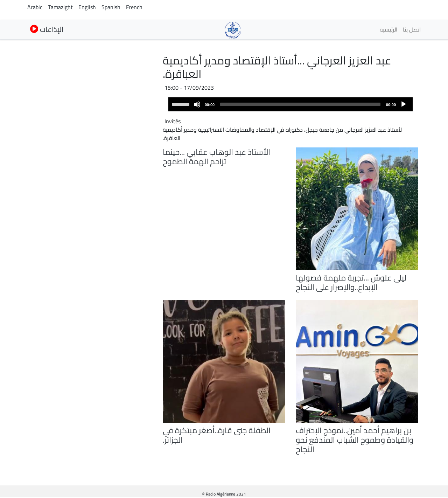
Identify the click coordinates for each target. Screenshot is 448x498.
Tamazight (60, 7)
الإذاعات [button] (47, 29)
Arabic (35, 7)
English (87, 7)
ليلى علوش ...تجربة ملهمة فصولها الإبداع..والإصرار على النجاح (351, 282)
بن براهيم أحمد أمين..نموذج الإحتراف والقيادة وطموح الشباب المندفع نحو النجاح (355, 440)
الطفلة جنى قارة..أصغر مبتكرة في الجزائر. (217, 435)
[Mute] (197, 104)
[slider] (300, 104)
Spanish (111, 7)
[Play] (404, 104)
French (134, 7)
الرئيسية (388, 29)
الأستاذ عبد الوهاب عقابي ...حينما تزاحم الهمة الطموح (216, 157)
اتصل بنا (412, 29)
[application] (290, 104)
